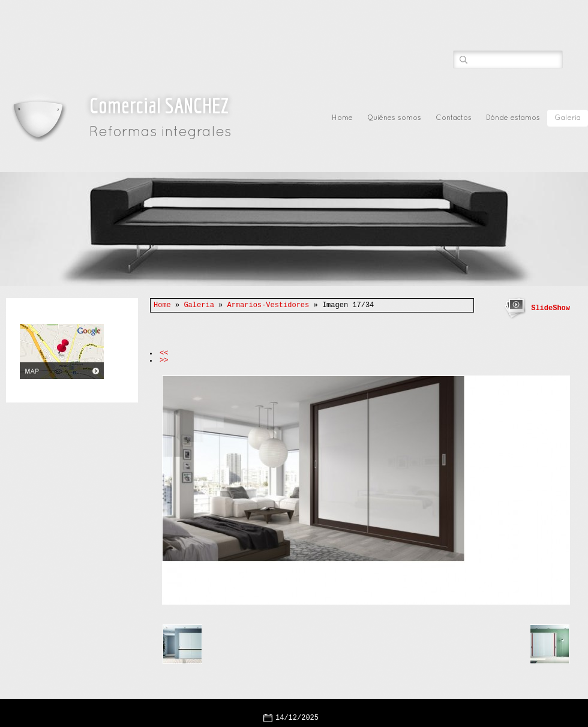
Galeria (568, 118)
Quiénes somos (394, 118)
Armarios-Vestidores (268, 305)
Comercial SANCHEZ (159, 105)
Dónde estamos (513, 118)
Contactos (454, 118)
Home (342, 118)
